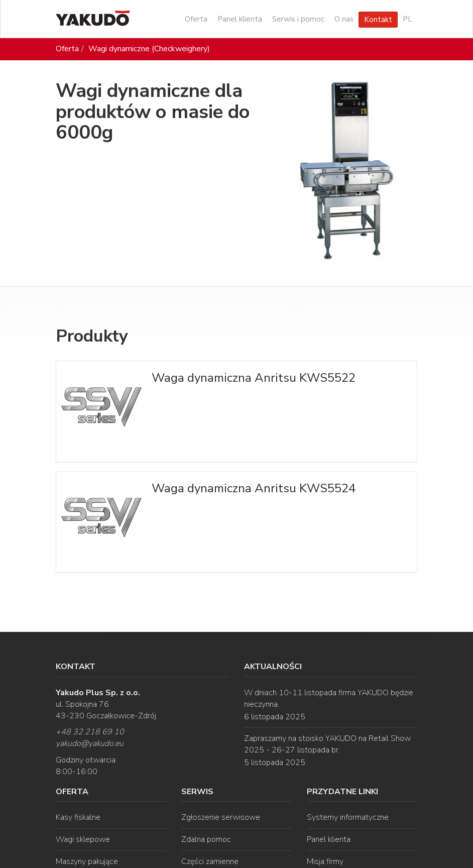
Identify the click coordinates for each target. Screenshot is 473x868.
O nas (344, 19)
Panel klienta (240, 19)
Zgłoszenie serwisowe (221, 817)
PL (407, 19)
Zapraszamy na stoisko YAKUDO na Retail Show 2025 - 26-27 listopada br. (327, 744)
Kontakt (378, 20)
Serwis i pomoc (298, 19)
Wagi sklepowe (83, 839)
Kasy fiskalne (78, 817)
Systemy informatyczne (348, 817)
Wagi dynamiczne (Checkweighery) (149, 49)
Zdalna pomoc (206, 839)
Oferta (196, 19)
